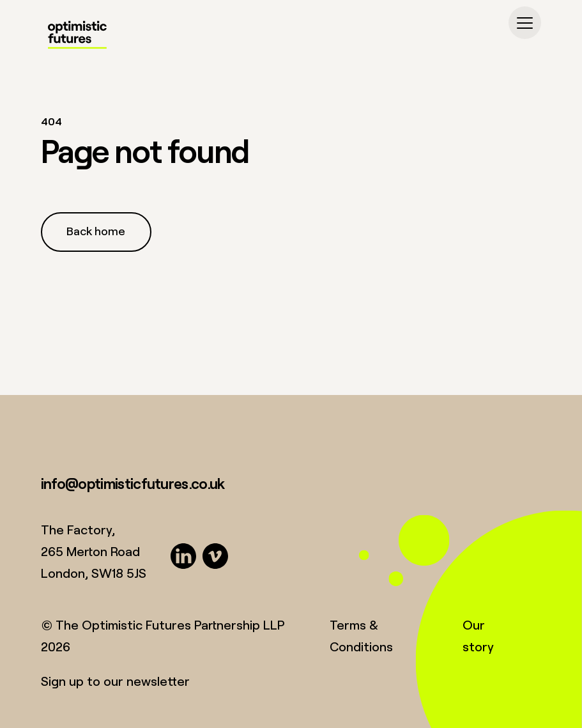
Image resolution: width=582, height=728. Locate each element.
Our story (478, 636)
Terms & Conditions (361, 636)
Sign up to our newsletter (115, 681)
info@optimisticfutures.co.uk (133, 483)
